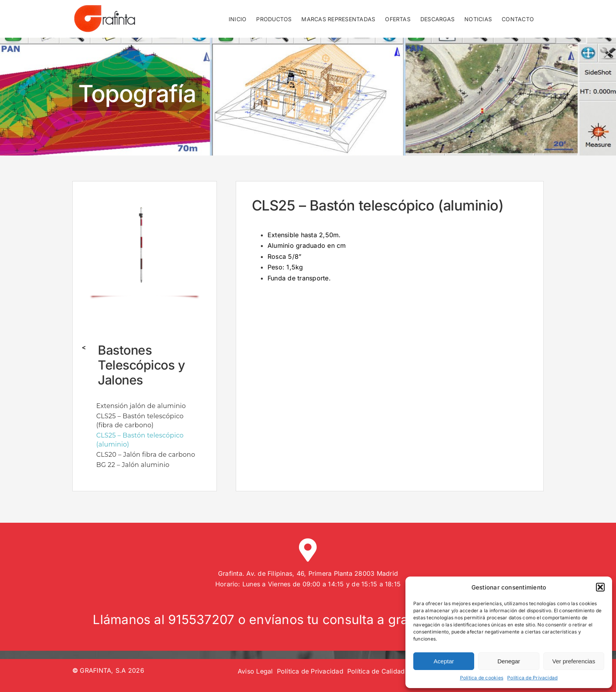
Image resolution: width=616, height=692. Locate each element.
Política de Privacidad (532, 678)
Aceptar (444, 661)
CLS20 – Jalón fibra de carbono (146, 455)
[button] (600, 587)
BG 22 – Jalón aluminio (133, 465)
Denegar (509, 661)
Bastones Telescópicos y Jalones (141, 365)
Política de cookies (482, 678)
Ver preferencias (574, 661)
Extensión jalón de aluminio (141, 406)
